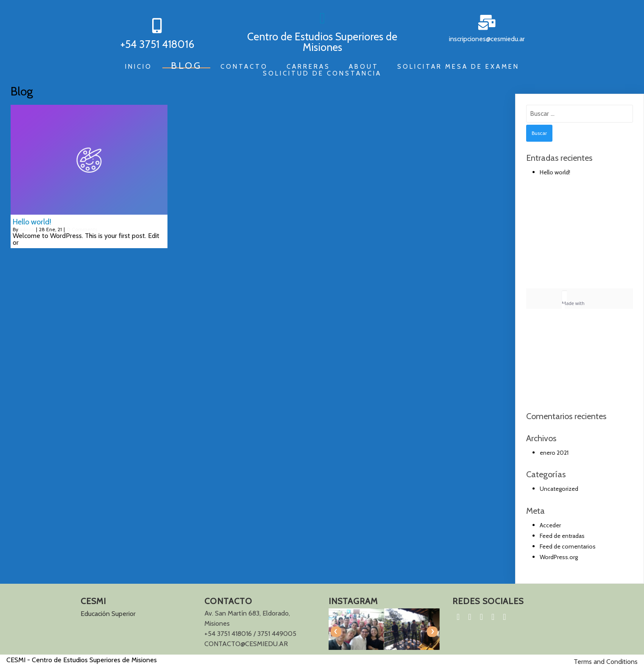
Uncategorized (559, 489)
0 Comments (82, 229)
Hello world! (555, 172)
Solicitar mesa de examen (458, 67)
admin (27, 229)
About (364, 67)
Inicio (139, 67)
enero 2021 (554, 453)
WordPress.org (559, 557)
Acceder (550, 525)
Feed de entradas (562, 536)
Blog (186, 66)
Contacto (244, 67)
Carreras (308, 67)
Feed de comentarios (568, 546)
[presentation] (336, 631)
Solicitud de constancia (322, 73)
